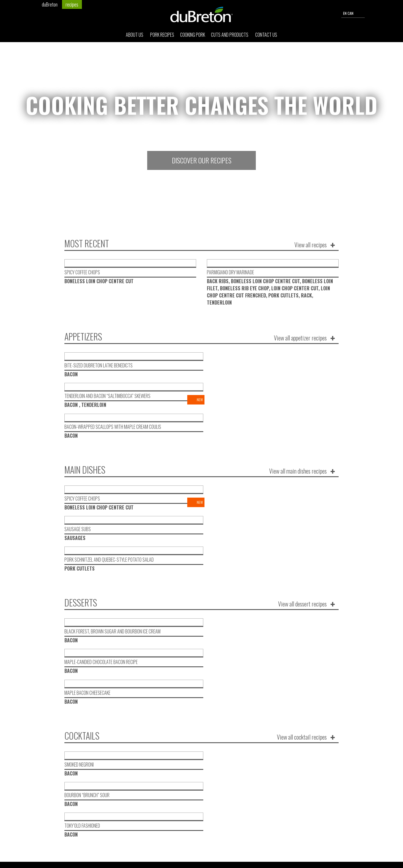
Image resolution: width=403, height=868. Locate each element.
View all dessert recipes (302, 496)
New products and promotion (196, 700)
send (297, 838)
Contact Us (266, 37)
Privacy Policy (327, 850)
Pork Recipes (162, 37)
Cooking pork (193, 37)
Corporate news (183, 721)
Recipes (174, 707)
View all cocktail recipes (302, 574)
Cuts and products (230, 37)
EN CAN (353, 13)
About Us (135, 37)
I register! (295, 705)
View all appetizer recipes (300, 338)
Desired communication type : (189, 692)
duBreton (50, 4)
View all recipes (311, 245)
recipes (72, 4)
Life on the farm (183, 714)
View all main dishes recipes (298, 417)
